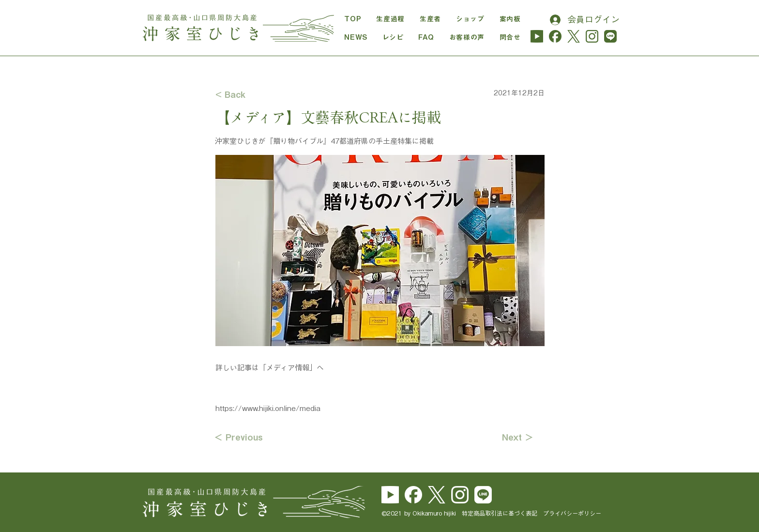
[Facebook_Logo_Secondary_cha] (555, 36)
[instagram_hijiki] (592, 36)
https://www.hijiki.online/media (268, 408)
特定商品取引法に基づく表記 (502, 513)
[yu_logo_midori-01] (537, 36)
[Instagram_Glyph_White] (460, 495)
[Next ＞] (509, 438)
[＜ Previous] (246, 438)
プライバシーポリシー (572, 513)
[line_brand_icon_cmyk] (483, 495)
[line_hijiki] (610, 36)
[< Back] (247, 95)
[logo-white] (437, 495)
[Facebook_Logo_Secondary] (413, 495)
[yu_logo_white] (390, 495)
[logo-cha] (574, 36)
